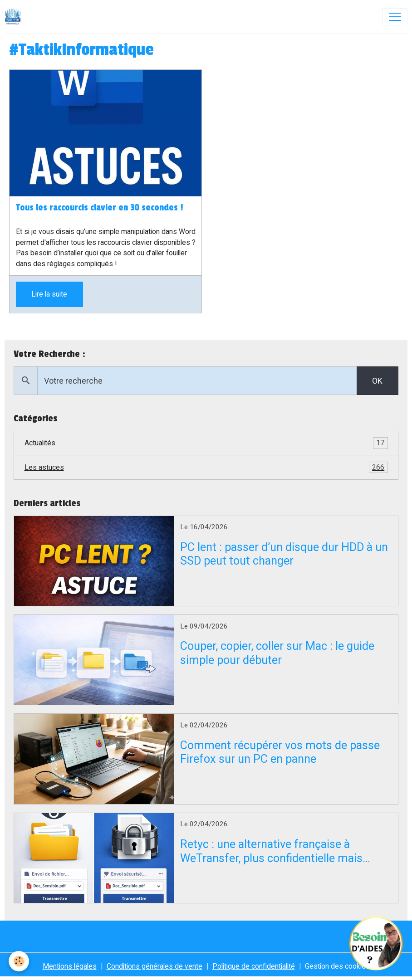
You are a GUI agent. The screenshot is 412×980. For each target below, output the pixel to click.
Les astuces (206, 468)
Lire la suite (49, 294)
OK (377, 381)
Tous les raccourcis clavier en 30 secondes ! (100, 208)
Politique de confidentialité (254, 966)
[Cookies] (19, 961)
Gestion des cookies (337, 966)
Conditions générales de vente (154, 966)
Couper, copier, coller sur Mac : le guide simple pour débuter (277, 653)
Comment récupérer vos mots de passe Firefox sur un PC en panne (280, 752)
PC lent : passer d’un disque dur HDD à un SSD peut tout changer (284, 554)
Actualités (206, 443)
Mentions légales (70, 966)
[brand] (15, 17)
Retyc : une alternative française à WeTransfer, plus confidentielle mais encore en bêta (271, 851)
